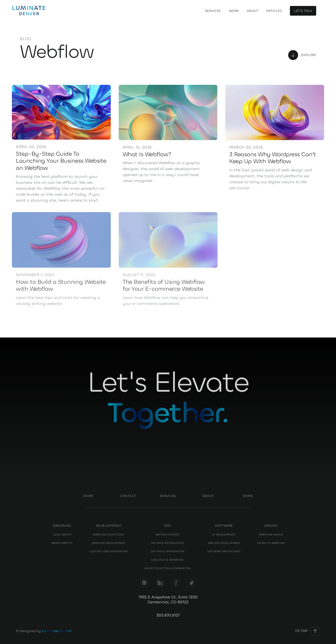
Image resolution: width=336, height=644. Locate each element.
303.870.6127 (168, 615)
